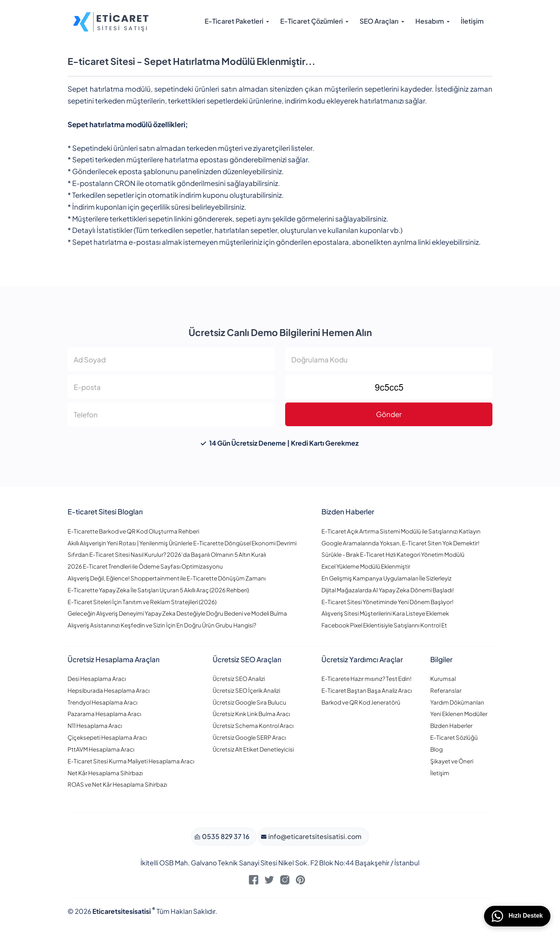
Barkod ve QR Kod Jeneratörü (361, 702)
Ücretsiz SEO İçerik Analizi (246, 690)
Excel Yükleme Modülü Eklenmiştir (366, 566)
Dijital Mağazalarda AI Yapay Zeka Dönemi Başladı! (388, 590)
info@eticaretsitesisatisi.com (314, 836)
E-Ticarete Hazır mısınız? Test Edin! (366, 678)
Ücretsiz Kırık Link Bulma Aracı (251, 714)
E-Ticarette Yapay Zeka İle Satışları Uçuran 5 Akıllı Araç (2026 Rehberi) (158, 590)
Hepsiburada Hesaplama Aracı (109, 690)
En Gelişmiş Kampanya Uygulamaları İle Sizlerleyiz (387, 578)
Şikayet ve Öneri (452, 761)
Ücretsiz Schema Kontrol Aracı (253, 725)
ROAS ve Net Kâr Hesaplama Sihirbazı (117, 784)
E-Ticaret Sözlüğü (454, 737)
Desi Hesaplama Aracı (97, 678)
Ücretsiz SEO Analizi (239, 678)
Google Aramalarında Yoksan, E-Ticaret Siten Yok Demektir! (400, 543)
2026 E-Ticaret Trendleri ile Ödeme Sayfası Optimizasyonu (145, 566)
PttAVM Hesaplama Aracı (101, 749)
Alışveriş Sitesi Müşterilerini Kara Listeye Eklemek (385, 613)
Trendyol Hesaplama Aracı (102, 702)
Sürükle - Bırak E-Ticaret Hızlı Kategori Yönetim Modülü (393, 554)
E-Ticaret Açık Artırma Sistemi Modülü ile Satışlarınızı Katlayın (401, 531)
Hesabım (430, 21)
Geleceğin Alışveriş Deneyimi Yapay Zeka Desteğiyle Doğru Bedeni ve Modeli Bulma (177, 613)
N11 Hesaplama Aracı (95, 725)
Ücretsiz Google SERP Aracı (249, 737)
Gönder (389, 414)
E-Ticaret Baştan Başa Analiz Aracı (367, 690)
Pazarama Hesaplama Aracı (104, 714)
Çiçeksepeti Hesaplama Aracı (107, 737)
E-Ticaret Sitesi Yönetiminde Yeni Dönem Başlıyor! (387, 602)
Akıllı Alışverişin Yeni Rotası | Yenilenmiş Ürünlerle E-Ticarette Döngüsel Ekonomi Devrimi (182, 543)
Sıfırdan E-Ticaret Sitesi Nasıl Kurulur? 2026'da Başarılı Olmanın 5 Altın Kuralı (167, 554)
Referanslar (446, 690)
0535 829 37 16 (225, 836)
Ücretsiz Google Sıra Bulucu (249, 702)
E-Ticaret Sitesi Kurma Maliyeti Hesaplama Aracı (131, 761)
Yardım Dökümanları (457, 702)
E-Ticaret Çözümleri (311, 21)
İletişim (472, 21)
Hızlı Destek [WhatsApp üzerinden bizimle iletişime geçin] (517, 916)
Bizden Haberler (451, 725)
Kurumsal (443, 678)
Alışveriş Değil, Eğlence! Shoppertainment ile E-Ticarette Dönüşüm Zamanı (167, 578)
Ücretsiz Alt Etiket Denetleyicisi (253, 749)
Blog (437, 749)
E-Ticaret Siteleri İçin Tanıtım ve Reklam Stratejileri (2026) (142, 602)
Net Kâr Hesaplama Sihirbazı (105, 773)
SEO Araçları (379, 21)
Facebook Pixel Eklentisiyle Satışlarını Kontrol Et (384, 625)
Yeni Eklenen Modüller (459, 714)
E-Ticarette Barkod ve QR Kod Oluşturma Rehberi (133, 531)
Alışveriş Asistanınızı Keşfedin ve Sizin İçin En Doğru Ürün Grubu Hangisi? (162, 625)
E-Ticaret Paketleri (234, 21)
